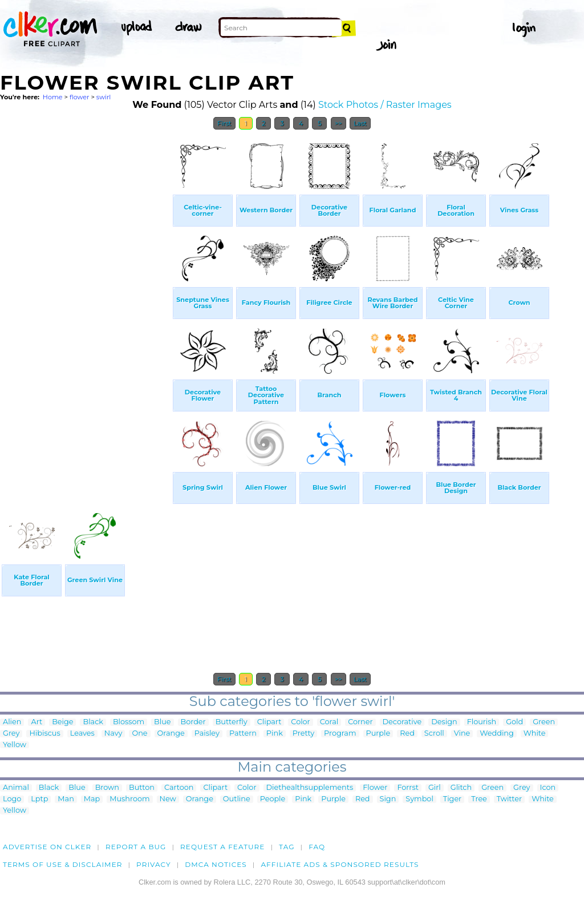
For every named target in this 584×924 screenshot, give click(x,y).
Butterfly (232, 722)
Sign (388, 799)
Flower (375, 788)
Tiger (452, 799)
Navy (113, 734)
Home (53, 97)
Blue (162, 722)
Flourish (482, 722)
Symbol (419, 799)
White (535, 734)
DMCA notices (216, 864)
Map (92, 799)
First (224, 123)
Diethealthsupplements (310, 788)
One (139, 734)
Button (142, 788)
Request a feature (222, 847)
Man (66, 799)
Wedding (496, 734)
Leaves (82, 734)
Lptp (39, 799)
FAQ (317, 847)
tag (287, 847)
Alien (12, 722)
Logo (12, 799)
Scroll (434, 734)
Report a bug (136, 847)
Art (36, 722)
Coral (329, 722)
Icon (548, 788)
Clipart (269, 722)
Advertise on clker (47, 847)
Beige (62, 722)
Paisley (207, 734)
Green (544, 722)
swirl (104, 97)
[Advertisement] (86, 307)
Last (360, 123)
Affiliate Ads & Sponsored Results (340, 864)
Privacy (154, 864)
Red (407, 734)
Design (444, 722)
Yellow (15, 745)
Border (193, 722)
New (168, 799)
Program (340, 734)
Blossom (129, 722)
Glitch (461, 788)
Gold (514, 722)
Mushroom (129, 799)
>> (338, 123)
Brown (107, 788)
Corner (360, 722)
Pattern (243, 734)
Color (300, 722)
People (273, 799)
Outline (237, 799)
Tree (479, 799)
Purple (378, 734)
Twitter (509, 799)
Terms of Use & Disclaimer (63, 864)
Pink (275, 734)
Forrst (407, 788)
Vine (462, 734)
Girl (435, 788)
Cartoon (179, 788)
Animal (16, 788)
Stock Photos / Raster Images (385, 105)
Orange (171, 734)
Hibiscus (44, 734)
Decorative (402, 722)
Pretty (303, 734)
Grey (11, 734)
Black (93, 722)
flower (80, 97)
